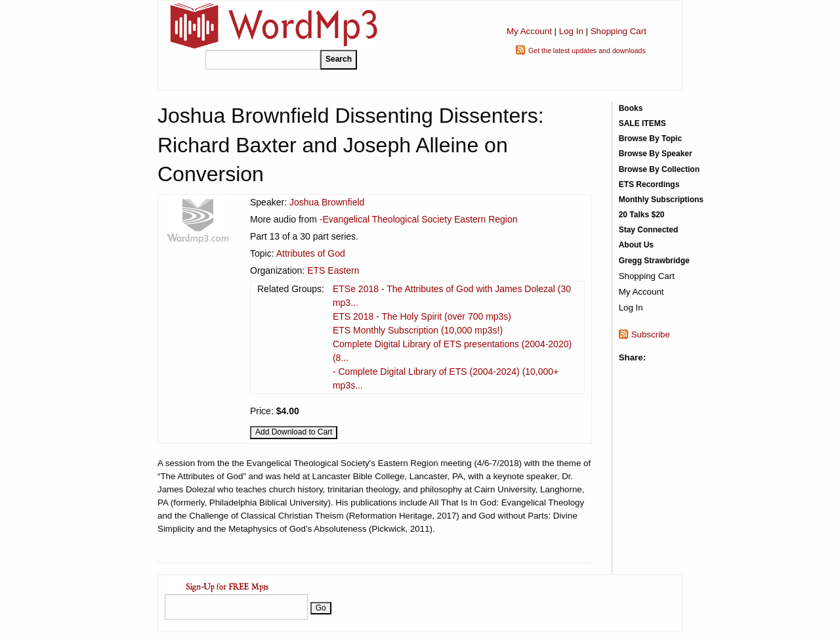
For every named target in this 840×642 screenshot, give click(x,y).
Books (631, 108)
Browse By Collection (659, 169)
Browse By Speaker (656, 154)
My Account (529, 31)
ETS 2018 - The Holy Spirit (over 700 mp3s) (422, 316)
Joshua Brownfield (327, 202)
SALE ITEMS (642, 123)
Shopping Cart (619, 31)
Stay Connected (649, 230)
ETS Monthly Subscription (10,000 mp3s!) (418, 330)
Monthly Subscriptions (661, 200)
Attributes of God (311, 253)
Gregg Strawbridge (654, 261)
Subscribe (651, 334)
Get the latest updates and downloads (587, 51)
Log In (571, 31)
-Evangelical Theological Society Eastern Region (419, 219)
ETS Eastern (333, 270)
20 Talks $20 (642, 215)
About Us (636, 245)
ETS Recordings (649, 184)
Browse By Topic (650, 139)
